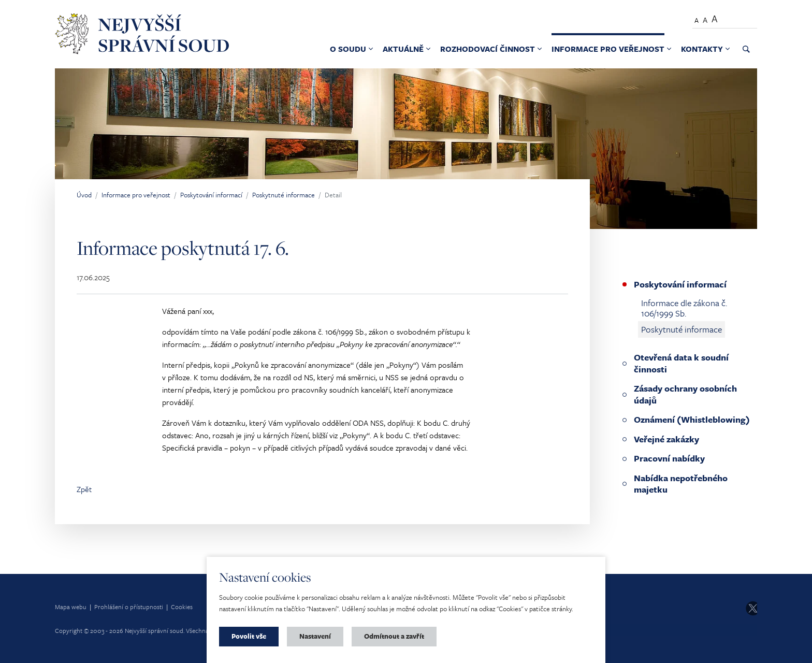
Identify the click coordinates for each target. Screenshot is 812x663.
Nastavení (315, 636)
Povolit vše (249, 636)
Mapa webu (71, 607)
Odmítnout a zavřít (394, 636)
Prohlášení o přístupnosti (129, 607)
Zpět (84, 489)
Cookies (182, 607)
